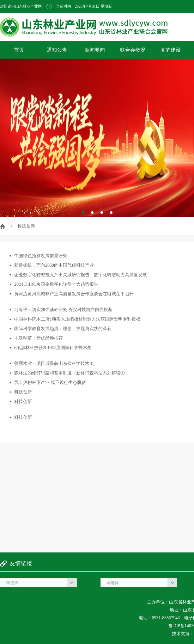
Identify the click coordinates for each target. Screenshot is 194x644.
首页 (19, 50)
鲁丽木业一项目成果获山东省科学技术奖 (52, 363)
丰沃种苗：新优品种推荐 (36, 338)
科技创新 (21, 392)
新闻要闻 (95, 50)
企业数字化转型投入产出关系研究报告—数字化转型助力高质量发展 (78, 275)
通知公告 (57, 50)
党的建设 (171, 50)
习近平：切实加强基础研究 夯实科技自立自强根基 (61, 310)
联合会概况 (133, 50)
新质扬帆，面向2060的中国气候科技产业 (52, 265)
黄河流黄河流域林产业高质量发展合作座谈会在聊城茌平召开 (72, 294)
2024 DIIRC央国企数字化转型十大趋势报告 (54, 284)
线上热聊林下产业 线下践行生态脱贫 (48, 383)
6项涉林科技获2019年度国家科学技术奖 (51, 348)
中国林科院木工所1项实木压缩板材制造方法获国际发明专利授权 (75, 319)
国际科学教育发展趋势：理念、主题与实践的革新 (61, 329)
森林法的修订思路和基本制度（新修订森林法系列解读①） (69, 373)
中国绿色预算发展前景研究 (38, 256)
